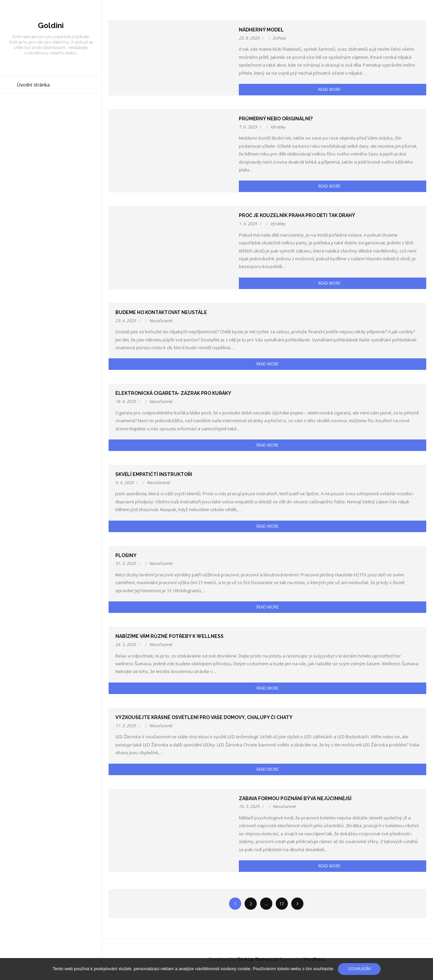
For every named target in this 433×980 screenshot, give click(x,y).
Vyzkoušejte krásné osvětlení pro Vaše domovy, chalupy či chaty (204, 717)
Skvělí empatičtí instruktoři (154, 474)
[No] (425, 969)
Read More (329, 89)
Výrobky (278, 127)
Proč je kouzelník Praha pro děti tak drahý (297, 215)
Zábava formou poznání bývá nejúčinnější (295, 798)
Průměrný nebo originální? (276, 119)
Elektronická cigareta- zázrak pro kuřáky (173, 393)
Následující (297, 904)
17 (282, 904)
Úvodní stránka (33, 85)
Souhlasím (359, 969)
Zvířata (279, 38)
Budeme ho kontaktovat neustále (161, 312)
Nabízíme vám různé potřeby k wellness (169, 636)
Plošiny (126, 555)
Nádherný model (261, 30)
